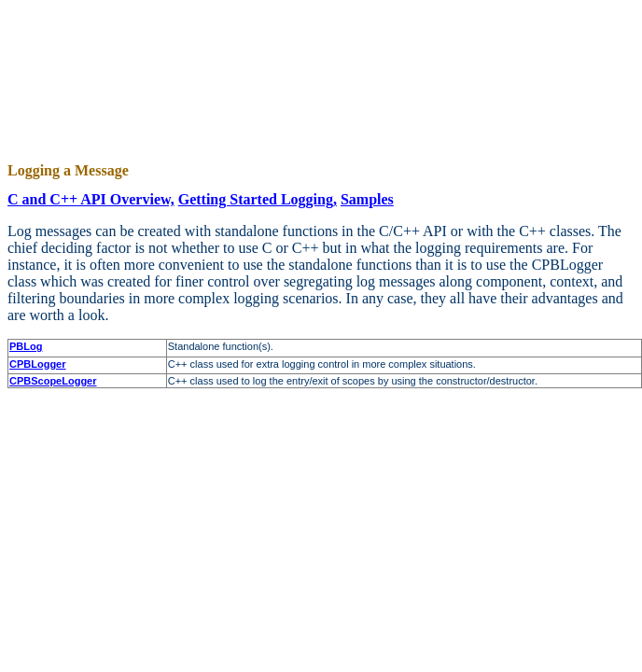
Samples (367, 199)
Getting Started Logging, (258, 199)
